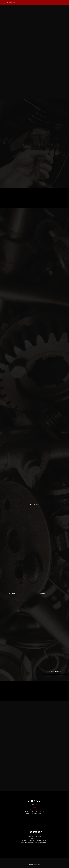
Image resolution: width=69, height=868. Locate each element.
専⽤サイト (15, 594)
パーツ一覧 (36, 504)
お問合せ (43, 594)
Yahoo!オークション (57, 672)
